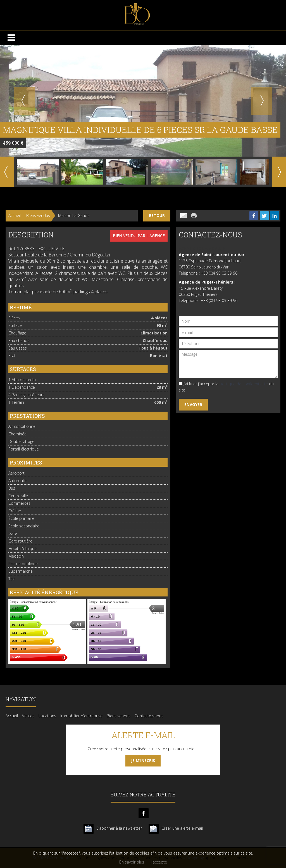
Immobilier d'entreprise (81, 716)
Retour (157, 215)
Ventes (28, 716)
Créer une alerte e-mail (182, 828)
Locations (47, 716)
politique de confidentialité (244, 384)
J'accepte (159, 862)
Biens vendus (38, 215)
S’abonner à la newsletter (119, 828)
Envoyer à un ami (183, 216)
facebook (144, 813)
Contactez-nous (149, 716)
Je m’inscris (143, 760)
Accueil (15, 215)
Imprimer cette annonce (194, 216)
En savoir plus (132, 862)
